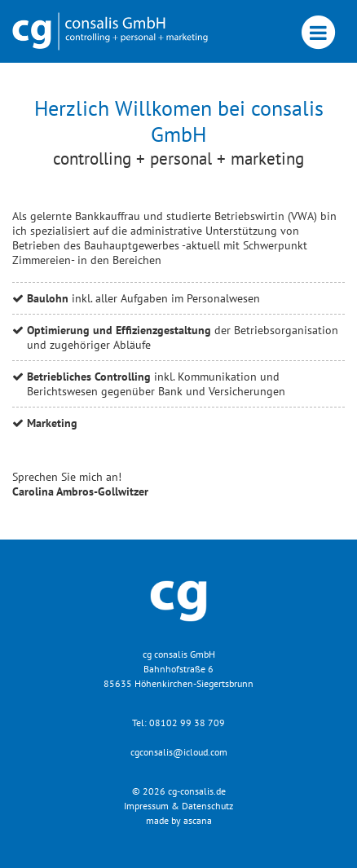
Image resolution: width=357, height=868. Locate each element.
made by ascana (179, 820)
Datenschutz (207, 806)
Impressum (146, 806)
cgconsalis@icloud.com (179, 752)
